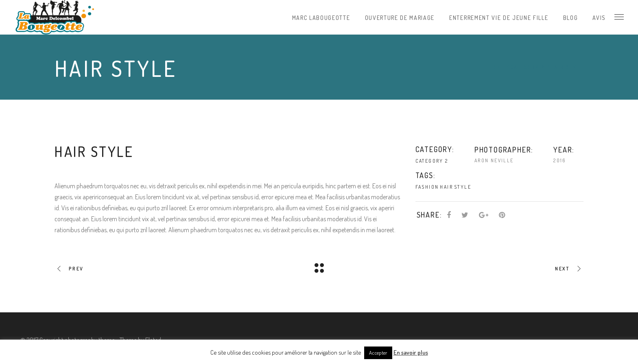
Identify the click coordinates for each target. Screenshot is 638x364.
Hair (446, 187)
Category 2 (528, 67)
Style (463, 187)
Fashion (427, 187)
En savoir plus (411, 352)
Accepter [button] (378, 353)
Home (497, 67)
